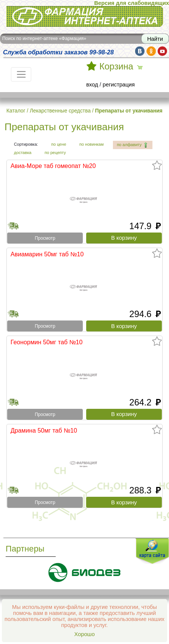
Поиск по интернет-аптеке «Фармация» (44, 39)
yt (162, 51)
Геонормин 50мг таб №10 (46, 342)
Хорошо (84, 634)
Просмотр (45, 238)
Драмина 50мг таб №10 (44, 430)
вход (92, 85)
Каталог (16, 111)
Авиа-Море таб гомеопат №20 (53, 166)
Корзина (116, 66)
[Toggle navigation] (21, 74)
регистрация (119, 85)
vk (140, 51)
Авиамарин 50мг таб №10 (47, 254)
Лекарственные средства (60, 111)
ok (151, 51)
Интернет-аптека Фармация (85, 16)
